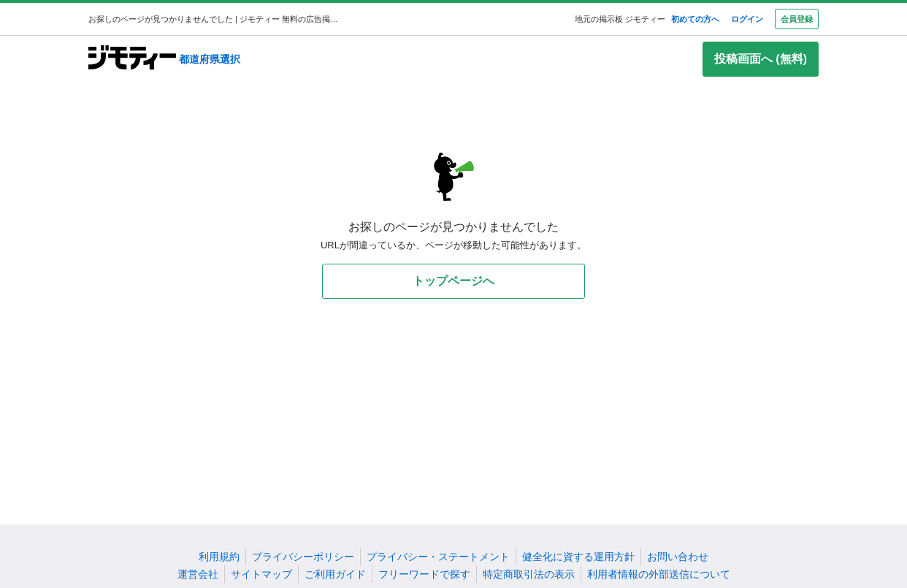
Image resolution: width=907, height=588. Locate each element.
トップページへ (453, 281)
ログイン (747, 19)
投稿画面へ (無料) (761, 59)
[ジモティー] (132, 59)
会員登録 (797, 19)
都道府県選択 (210, 59)
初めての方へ (695, 19)
